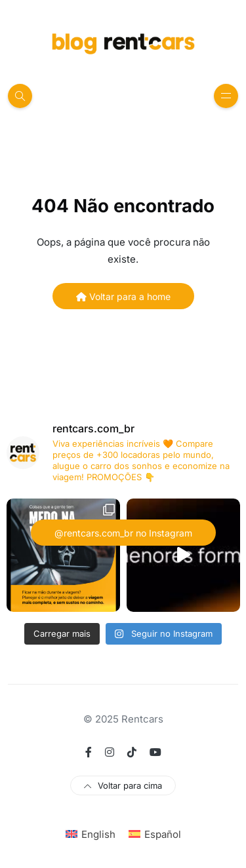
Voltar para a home (123, 296)
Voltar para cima (123, 785)
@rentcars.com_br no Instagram (123, 533)
